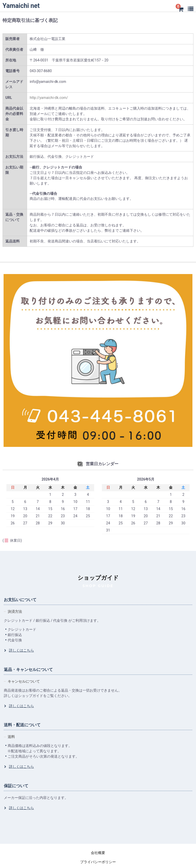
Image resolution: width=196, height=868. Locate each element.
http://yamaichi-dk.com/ (49, 98)
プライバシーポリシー (98, 862)
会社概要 (98, 853)
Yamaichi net (21, 6)
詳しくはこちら (21, 650)
